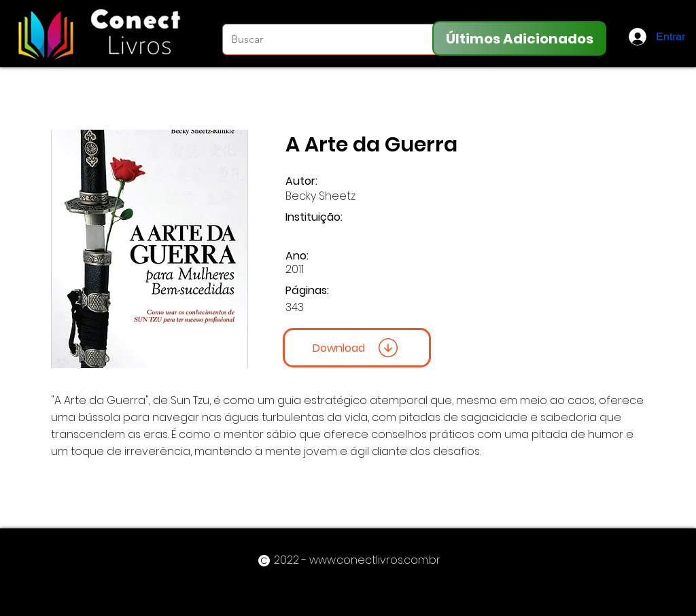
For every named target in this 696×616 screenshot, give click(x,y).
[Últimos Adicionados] (519, 38)
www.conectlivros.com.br (375, 560)
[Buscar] (323, 39)
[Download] (357, 348)
